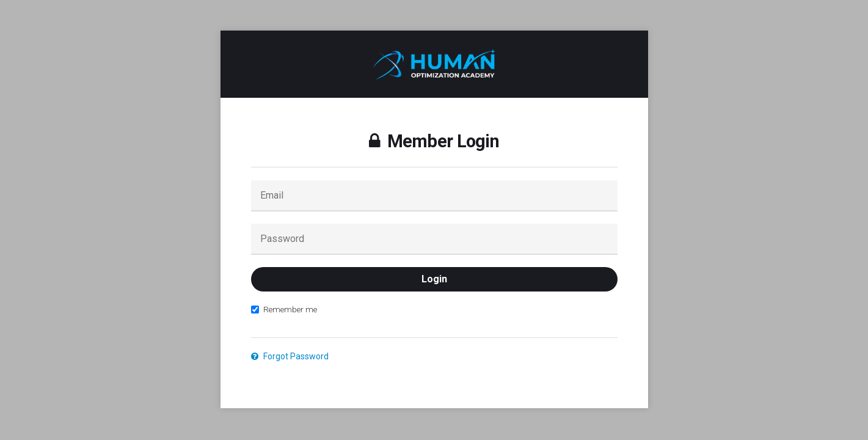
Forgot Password (290, 356)
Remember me (284, 309)
